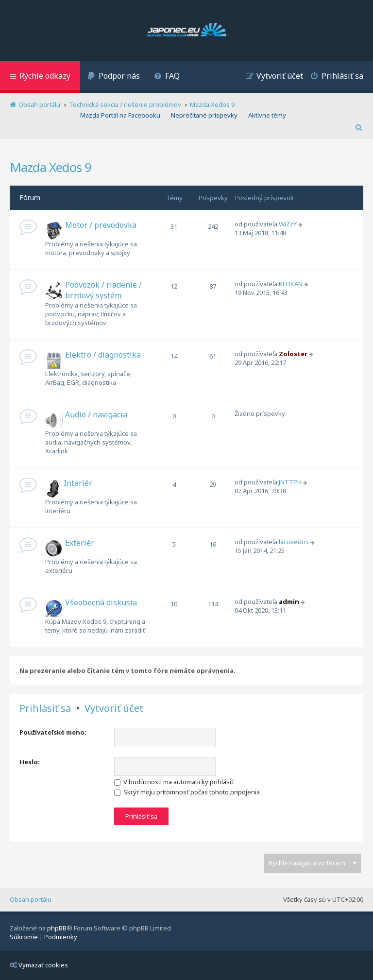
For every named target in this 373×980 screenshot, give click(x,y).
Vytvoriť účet (114, 708)
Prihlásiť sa (45, 708)
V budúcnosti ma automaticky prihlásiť (174, 782)
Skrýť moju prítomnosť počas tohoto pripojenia (187, 792)
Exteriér (80, 543)
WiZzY (288, 224)
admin (289, 602)
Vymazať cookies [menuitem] (39, 965)
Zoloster (293, 354)
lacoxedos (294, 542)
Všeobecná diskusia (101, 602)
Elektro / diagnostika (103, 355)
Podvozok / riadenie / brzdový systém (103, 290)
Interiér (78, 483)
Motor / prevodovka (101, 225)
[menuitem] (114, 77)
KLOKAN (291, 284)
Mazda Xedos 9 (51, 167)
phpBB (57, 928)
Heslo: (30, 762)
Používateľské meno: (53, 732)
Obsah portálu (31, 899)
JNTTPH (290, 482)
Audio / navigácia (96, 414)
